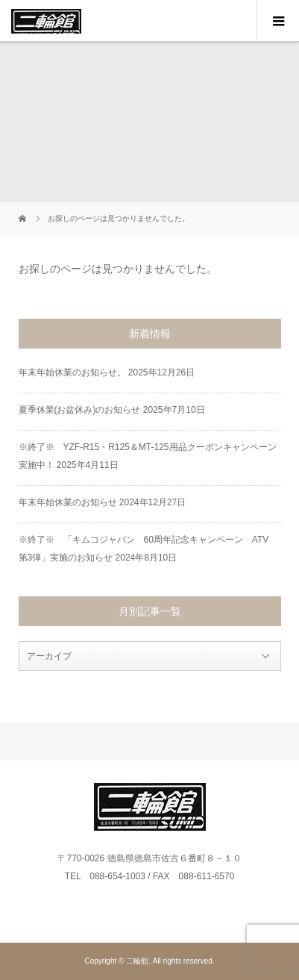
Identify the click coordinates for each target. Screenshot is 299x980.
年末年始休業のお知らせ (68, 502)
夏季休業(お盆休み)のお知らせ (80, 410)
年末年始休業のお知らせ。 (72, 372)
